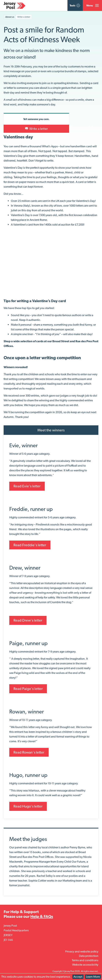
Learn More (93, 977)
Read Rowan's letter (29, 752)
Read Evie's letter (27, 486)
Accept (78, 977)
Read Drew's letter (28, 620)
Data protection (89, 956)
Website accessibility (85, 965)
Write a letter (36, 129)
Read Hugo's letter (28, 806)
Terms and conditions (85, 960)
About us (10, 17)
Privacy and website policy (82, 951)
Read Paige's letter (28, 689)
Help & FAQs (42, 916)
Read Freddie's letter (30, 545)
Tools (75, 5)
